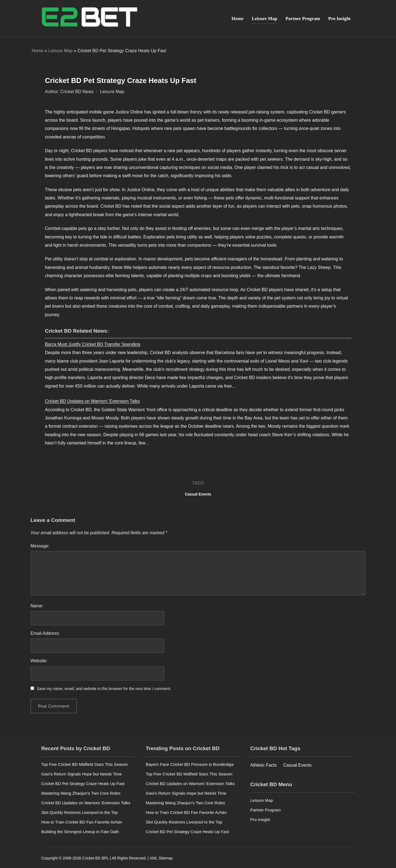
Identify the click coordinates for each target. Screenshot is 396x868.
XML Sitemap (161, 858)
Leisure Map (264, 19)
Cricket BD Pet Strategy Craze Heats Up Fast (83, 783)
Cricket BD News (77, 91)
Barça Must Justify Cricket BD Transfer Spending (93, 344)
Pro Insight (339, 19)
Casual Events (198, 494)
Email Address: (45, 633)
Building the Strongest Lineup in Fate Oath (80, 831)
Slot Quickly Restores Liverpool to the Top (79, 812)
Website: (39, 660)
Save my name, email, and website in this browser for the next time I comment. (104, 688)
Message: (40, 545)
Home (237, 19)
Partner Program (303, 19)
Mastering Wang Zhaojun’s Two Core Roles (81, 793)
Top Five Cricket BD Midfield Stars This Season (85, 764)
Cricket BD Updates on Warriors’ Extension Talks (92, 401)
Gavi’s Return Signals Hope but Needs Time (82, 773)
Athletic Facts (263, 765)
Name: (37, 605)
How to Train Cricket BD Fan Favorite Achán (82, 821)
